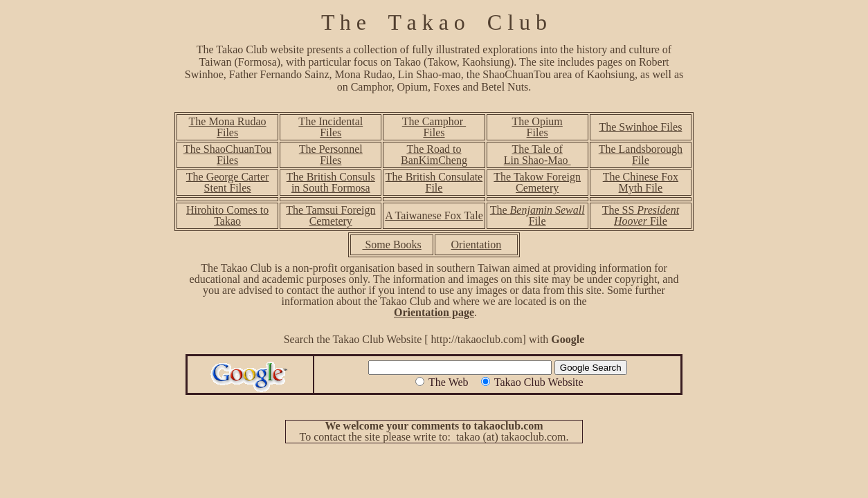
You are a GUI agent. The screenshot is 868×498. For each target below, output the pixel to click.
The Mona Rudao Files (228, 127)
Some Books (391, 245)
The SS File (641, 215)
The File (537, 215)
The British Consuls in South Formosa (331, 182)
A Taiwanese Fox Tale (434, 215)
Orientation (476, 245)
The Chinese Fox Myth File (641, 182)
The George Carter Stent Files (228, 182)
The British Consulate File (434, 182)
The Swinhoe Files (640, 127)
